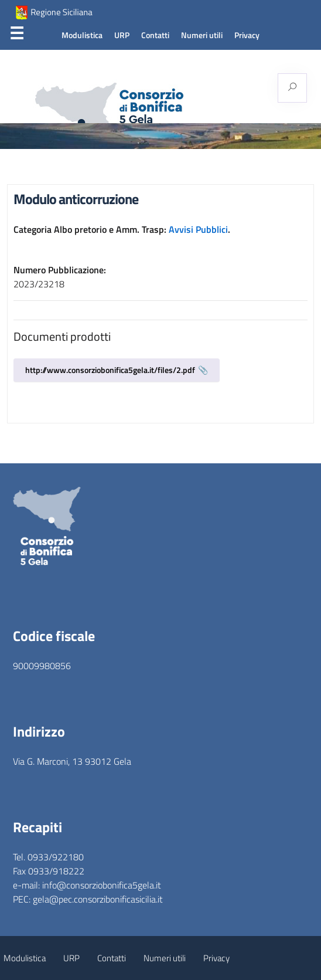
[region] (160, 136)
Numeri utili (202, 35)
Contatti (155, 35)
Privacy (247, 35)
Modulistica (82, 35)
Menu (16, 36)
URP (122, 35)
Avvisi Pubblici (198, 229)
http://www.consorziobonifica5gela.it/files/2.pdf (110, 370)
